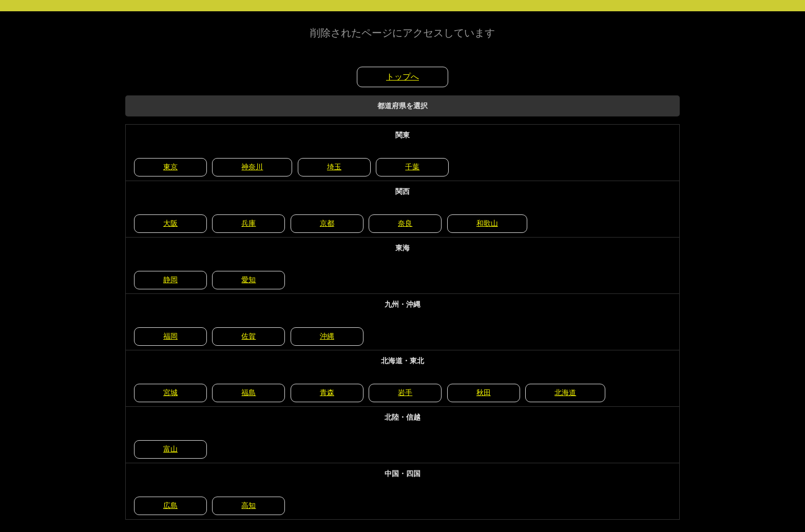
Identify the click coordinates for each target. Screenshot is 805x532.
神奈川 (252, 167)
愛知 (248, 280)
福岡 (170, 336)
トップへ (402, 77)
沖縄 (327, 336)
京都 (327, 223)
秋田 (484, 392)
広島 (170, 505)
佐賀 (248, 336)
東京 (170, 167)
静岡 (170, 280)
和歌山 (487, 223)
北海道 (565, 392)
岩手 (405, 392)
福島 (248, 392)
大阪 (170, 223)
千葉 (412, 167)
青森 (327, 392)
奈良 (405, 223)
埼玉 (334, 167)
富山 (170, 449)
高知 (248, 505)
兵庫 (248, 223)
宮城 (170, 392)
